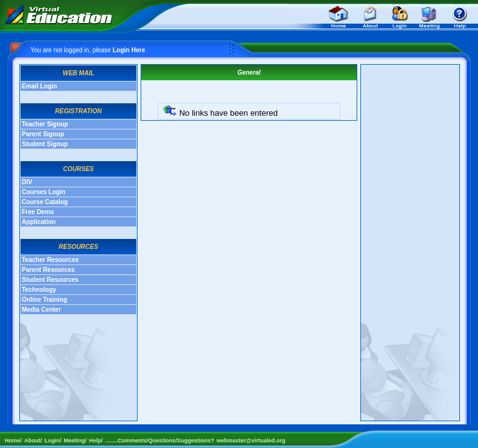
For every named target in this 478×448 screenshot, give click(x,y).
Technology (39, 290)
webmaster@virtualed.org (251, 441)
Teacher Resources (50, 260)
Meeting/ (76, 441)
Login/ (53, 441)
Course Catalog (45, 202)
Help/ (96, 441)
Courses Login (44, 192)
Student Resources (50, 280)
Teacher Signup (45, 124)
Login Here (129, 50)
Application (39, 222)
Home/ (11, 441)
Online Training (45, 300)
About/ (33, 441)
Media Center (41, 310)
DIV (27, 182)
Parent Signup (43, 134)
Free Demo (38, 212)
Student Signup (45, 144)
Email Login (40, 86)
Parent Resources (48, 270)
